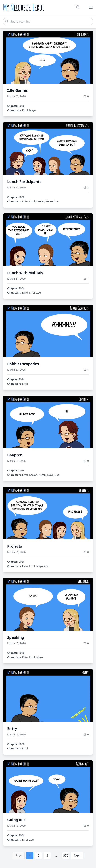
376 (66, 855)
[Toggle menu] (91, 7)
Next (77, 855)
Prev (19, 855)
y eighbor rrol (24, 7)
